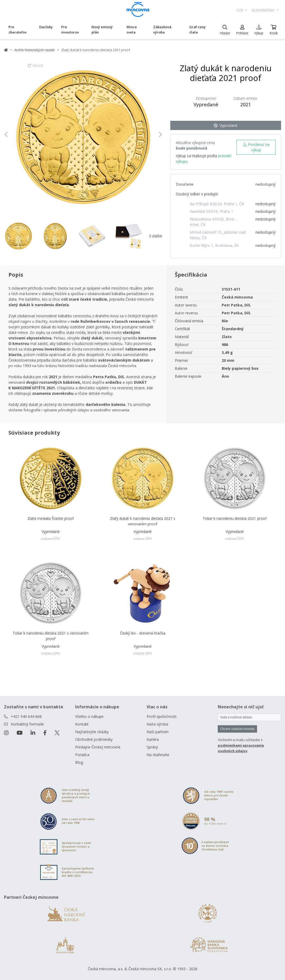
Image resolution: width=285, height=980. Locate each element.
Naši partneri (158, 732)
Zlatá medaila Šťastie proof (51, 518)
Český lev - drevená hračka (143, 633)
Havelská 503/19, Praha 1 (211, 211)
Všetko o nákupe (89, 716)
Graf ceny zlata (197, 30)
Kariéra (153, 739)
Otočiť (35, 68)
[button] (16, 135)
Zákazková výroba (162, 30)
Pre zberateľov (18, 30)
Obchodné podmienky (94, 739)
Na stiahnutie (158, 755)
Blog (79, 762)
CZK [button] (240, 10)
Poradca (82, 755)
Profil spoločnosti (161, 716)
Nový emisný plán (102, 30)
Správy (152, 747)
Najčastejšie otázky (92, 732)
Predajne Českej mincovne (98, 747)
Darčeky (46, 27)
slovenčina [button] (264, 10)
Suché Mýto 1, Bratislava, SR (214, 245)
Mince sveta (132, 30)
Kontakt (82, 724)
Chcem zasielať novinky (237, 729)
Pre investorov (70, 30)
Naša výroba (157, 724)
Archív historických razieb (35, 50)
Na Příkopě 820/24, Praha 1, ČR (217, 204)
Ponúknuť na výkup (256, 147)
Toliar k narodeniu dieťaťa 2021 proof (235, 518)
